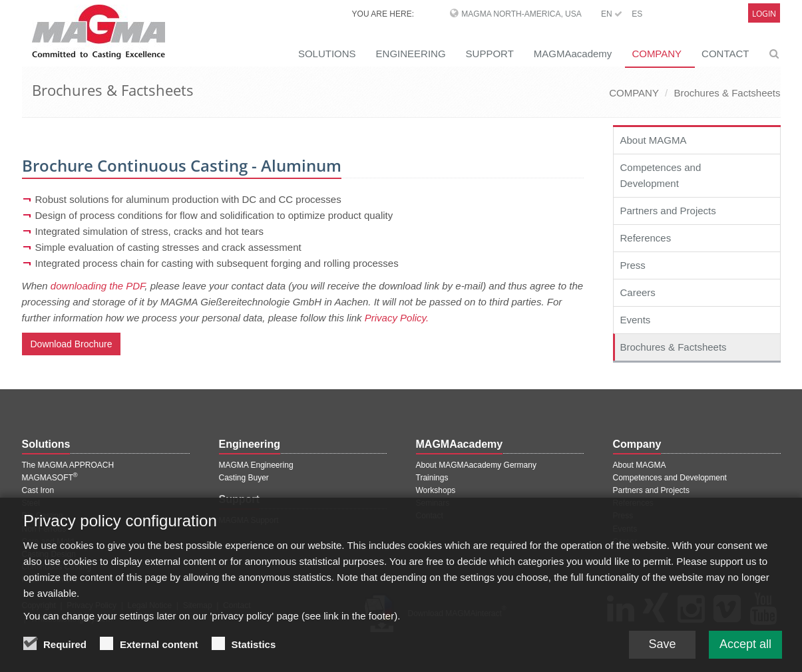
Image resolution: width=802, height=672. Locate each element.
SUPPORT (490, 54)
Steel (31, 503)
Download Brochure (72, 344)
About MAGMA (654, 140)
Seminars (433, 503)
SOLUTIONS (327, 54)
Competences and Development (661, 175)
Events (636, 320)
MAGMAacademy (573, 54)
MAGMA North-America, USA (521, 14)
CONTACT (725, 54)
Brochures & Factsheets (727, 93)
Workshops (436, 490)
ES (637, 14)
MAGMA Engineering (256, 465)
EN (612, 14)
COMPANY (657, 54)
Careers (638, 292)
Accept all (745, 652)
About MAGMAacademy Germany (476, 465)
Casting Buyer (244, 478)
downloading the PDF (98, 286)
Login (764, 14)
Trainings (432, 478)
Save (662, 652)
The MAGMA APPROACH (68, 465)
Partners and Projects (668, 211)
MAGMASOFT (50, 478)
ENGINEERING (411, 54)
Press (633, 265)
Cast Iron (38, 490)
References (646, 238)
